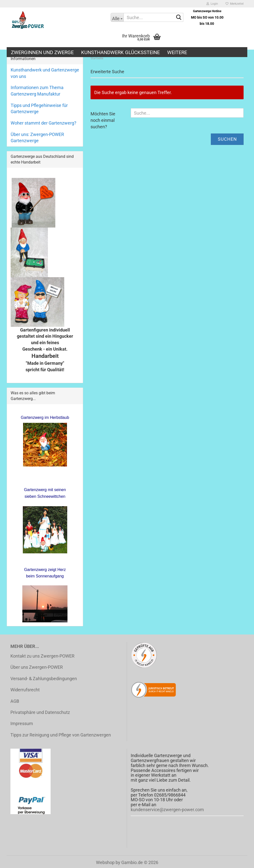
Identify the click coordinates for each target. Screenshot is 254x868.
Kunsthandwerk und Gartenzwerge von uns (45, 73)
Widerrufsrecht (25, 690)
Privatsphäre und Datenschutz (40, 712)
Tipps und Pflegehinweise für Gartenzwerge (39, 109)
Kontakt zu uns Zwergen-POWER (42, 656)
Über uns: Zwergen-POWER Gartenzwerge (37, 138)
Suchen (227, 139)
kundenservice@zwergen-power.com (167, 810)
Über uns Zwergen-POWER (37, 667)
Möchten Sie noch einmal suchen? (103, 120)
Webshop (105, 862)
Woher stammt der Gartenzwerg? (44, 123)
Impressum (22, 723)
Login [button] (212, 4)
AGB (15, 701)
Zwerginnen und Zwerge (42, 52)
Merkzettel (235, 4)
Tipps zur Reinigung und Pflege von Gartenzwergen (61, 735)
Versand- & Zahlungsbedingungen (44, 679)
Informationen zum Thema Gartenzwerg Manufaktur (37, 91)
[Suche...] (117, 17)
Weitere (177, 52)
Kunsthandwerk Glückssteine (120, 52)
